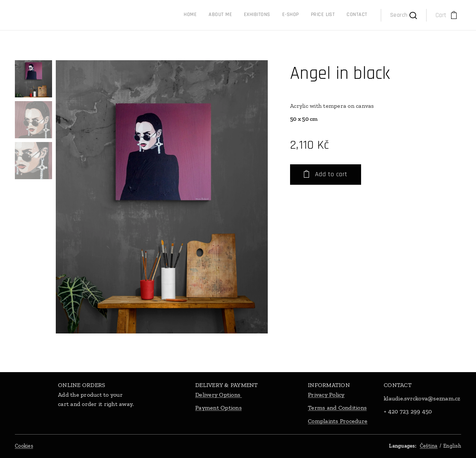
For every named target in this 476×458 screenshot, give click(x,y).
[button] (403, 15)
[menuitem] (306, 15)
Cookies (24, 446)
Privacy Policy (326, 395)
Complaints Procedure (338, 421)
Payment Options (218, 408)
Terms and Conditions (337, 408)
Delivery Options (218, 395)
